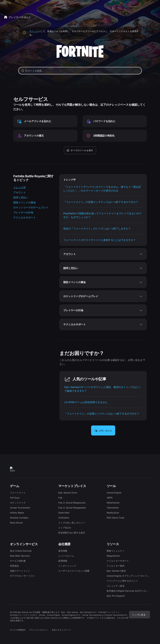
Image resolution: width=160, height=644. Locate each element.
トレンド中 (20, 187)
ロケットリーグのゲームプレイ (31, 207)
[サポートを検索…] (80, 71)
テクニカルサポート (25, 217)
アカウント (20, 192)
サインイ (34, 31)
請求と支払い (21, 197)
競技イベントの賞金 (25, 202)
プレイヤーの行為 (23, 212)
